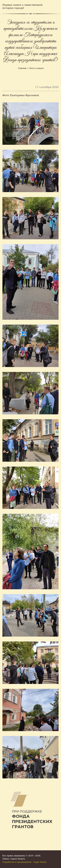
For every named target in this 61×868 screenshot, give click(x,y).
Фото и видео (37, 68)
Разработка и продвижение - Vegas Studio (24, 862)
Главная (22, 68)
